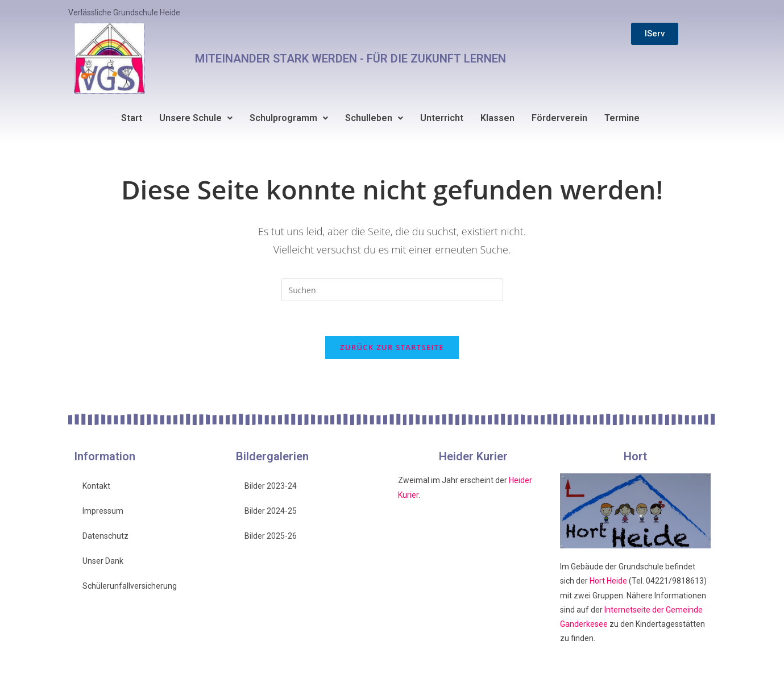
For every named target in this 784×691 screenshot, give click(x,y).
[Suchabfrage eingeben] (392, 290)
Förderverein (559, 118)
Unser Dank (103, 561)
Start (132, 118)
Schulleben (374, 118)
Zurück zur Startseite (392, 347)
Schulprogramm (289, 118)
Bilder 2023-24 (271, 486)
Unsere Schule (196, 118)
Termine (622, 118)
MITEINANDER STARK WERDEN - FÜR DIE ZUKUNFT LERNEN (350, 59)
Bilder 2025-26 (271, 536)
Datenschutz (105, 536)
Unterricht (442, 118)
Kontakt (96, 486)
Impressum (103, 511)
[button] (196, 118)
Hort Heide (608, 581)
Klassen (497, 118)
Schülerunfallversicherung (130, 586)
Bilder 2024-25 (271, 511)
